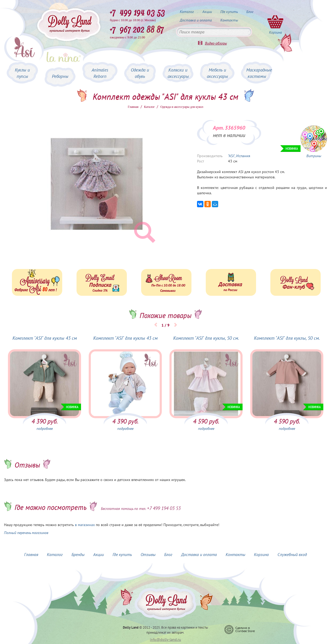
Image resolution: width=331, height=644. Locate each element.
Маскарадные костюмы (259, 73)
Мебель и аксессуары (217, 73)
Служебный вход (292, 554)
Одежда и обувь (140, 73)
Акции (207, 12)
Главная (133, 107)
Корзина (261, 554)
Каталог (187, 12)
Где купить (229, 12)
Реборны (60, 76)
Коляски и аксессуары (178, 73)
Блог (250, 12)
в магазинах (85, 525)
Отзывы (148, 554)
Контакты (229, 20)
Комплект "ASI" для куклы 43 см (45, 338)
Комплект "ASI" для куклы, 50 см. (206, 338)
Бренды (78, 554)
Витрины (314, 156)
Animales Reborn (100, 73)
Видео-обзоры (216, 43)
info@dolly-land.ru (165, 639)
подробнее (45, 429)
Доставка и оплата (196, 20)
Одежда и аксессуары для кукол (182, 107)
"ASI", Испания (239, 156)
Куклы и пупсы (22, 73)
